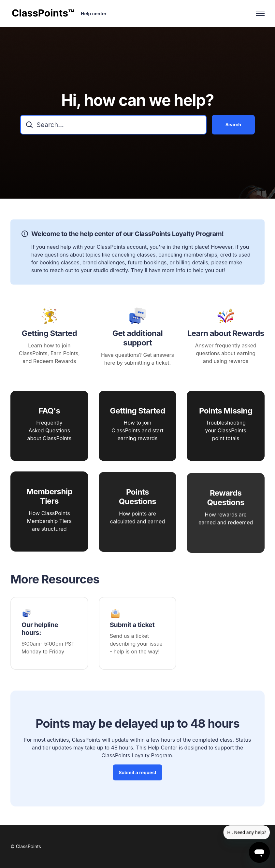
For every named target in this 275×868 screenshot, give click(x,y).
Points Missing (226, 417)
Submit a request (137, 774)
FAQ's (49, 413)
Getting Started (49, 335)
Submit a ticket (132, 625)
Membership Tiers (49, 507)
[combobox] (113, 125)
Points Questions (137, 512)
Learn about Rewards (226, 335)
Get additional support (137, 340)
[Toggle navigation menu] (260, 13)
